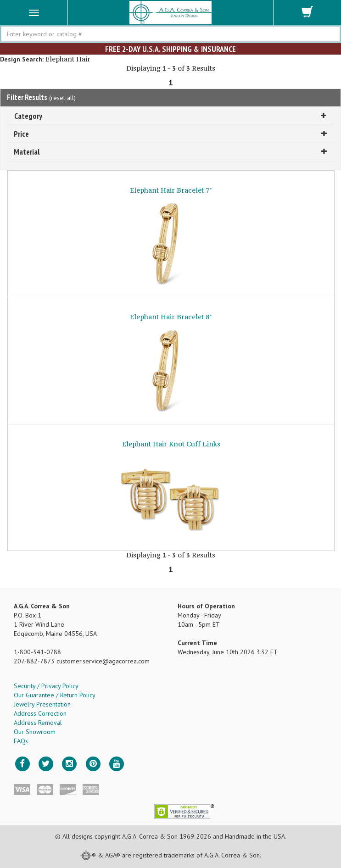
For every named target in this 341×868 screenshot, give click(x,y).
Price (170, 134)
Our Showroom (35, 732)
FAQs (21, 741)
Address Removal (38, 723)
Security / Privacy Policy (46, 686)
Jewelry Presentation (42, 704)
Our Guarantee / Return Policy (55, 695)
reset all (62, 98)
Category (170, 116)
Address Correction (40, 713)
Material (170, 152)
